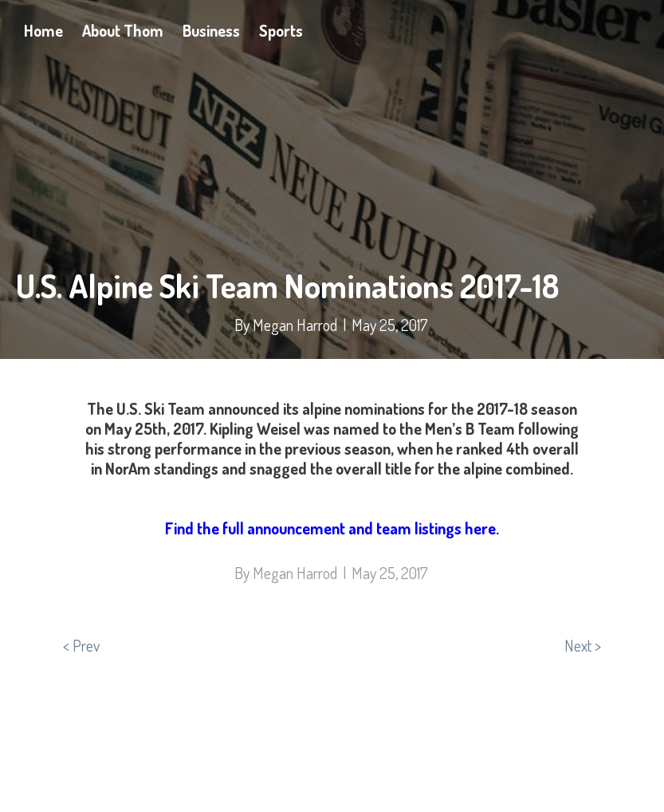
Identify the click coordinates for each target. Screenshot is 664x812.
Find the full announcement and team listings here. (332, 528)
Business (211, 30)
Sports (281, 30)
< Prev (81, 645)
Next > (583, 645)
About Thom (123, 30)
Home (43, 30)
